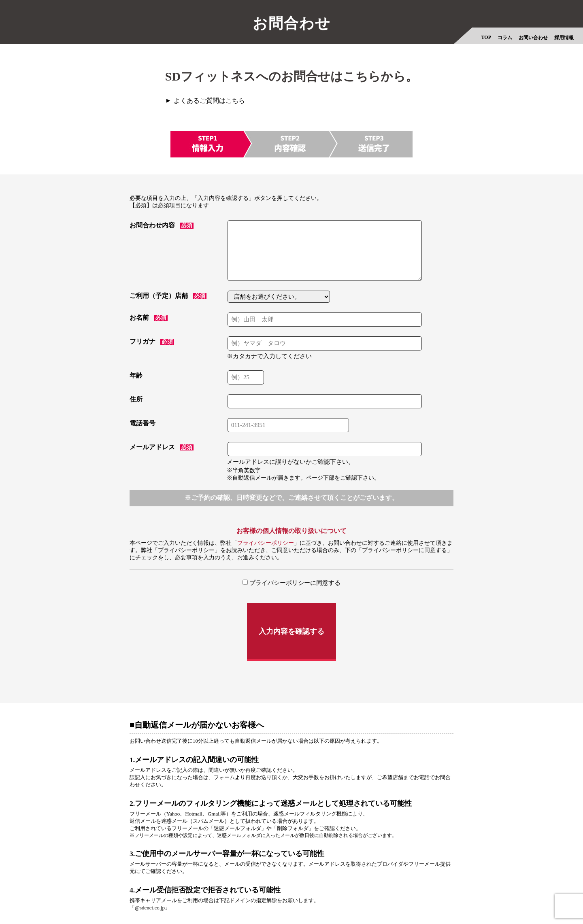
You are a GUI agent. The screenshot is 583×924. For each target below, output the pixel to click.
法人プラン (352, 896)
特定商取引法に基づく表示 (276, 896)
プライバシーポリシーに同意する (291, 584)
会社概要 (158, 896)
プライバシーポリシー (266, 545)
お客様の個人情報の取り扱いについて (291, 532)
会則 (324, 896)
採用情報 (564, 38)
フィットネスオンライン (436, 896)
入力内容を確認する (292, 619)
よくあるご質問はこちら (215, 101)
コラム (505, 38)
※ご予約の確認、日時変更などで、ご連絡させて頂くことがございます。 (291, 498)
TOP (486, 37)
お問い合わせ (533, 38)
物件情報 (385, 896)
